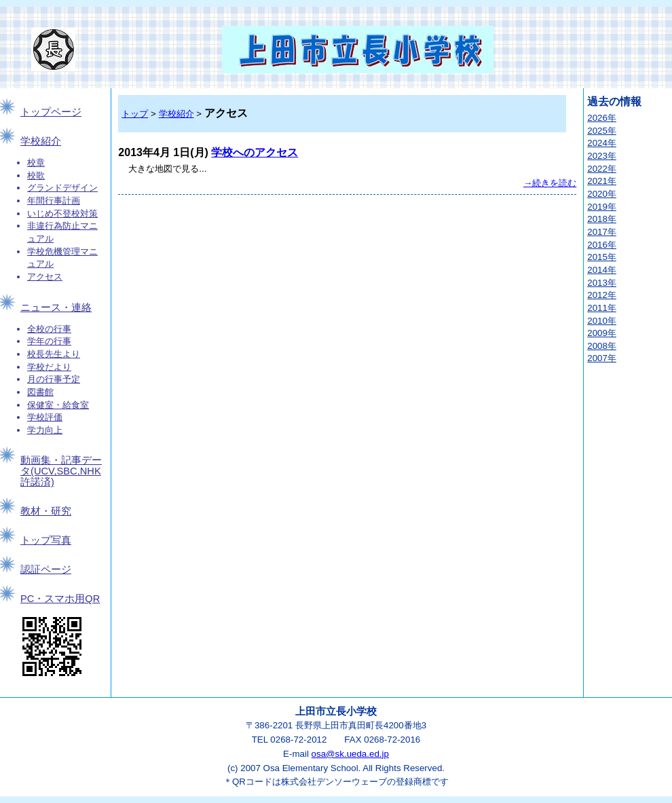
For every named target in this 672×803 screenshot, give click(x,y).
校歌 (36, 175)
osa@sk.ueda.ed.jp (350, 754)
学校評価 (45, 417)
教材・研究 (46, 511)
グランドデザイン (62, 188)
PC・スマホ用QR (60, 599)
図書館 (40, 392)
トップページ (51, 112)
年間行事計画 (54, 201)
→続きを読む (550, 183)
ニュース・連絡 (56, 307)
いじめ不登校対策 (62, 213)
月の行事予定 (54, 379)
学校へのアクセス (255, 152)
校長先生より (54, 354)
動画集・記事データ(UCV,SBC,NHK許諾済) (61, 471)
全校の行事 (49, 329)
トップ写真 (46, 540)
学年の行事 (49, 341)
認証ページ (46, 569)
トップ (135, 114)
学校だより (49, 367)
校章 (36, 163)
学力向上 (45, 430)
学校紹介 (41, 141)
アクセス (45, 277)
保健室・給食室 (58, 405)
